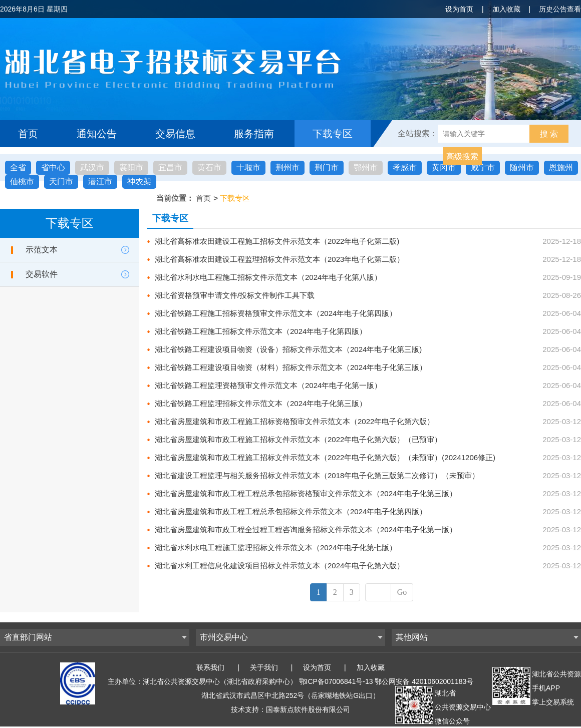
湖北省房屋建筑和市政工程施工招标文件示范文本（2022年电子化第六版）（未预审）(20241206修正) (325, 457)
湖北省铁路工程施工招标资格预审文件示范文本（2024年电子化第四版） (276, 313)
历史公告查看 (560, 9)
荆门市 (327, 167)
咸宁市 (483, 167)
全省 (18, 167)
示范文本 (42, 250)
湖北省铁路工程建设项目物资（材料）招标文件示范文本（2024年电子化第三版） (291, 367)
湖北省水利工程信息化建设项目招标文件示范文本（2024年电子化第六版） (279, 566)
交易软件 (42, 274)
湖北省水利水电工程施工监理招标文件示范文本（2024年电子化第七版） (276, 548)
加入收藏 (506, 9)
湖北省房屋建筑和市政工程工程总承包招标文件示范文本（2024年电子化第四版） (291, 511)
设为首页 (459, 9)
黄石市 (209, 167)
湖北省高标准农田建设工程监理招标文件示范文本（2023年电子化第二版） (279, 259)
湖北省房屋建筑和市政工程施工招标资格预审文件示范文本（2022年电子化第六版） (295, 421)
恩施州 (561, 167)
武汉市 (92, 167)
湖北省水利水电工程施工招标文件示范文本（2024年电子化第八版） (268, 277)
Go (402, 592)
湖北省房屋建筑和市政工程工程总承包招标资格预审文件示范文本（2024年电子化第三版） (306, 493)
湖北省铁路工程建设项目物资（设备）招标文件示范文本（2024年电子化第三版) (288, 349)
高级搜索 (462, 156)
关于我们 (264, 667)
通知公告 (97, 134)
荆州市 (287, 167)
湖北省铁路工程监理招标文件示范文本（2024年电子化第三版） (261, 403)
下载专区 (333, 134)
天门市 (61, 181)
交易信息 (175, 134)
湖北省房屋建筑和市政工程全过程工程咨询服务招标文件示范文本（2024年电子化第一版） (306, 529)
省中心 (53, 167)
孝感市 (405, 167)
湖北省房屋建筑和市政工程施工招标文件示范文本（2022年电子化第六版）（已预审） (298, 439)
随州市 (522, 167)
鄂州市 (366, 167)
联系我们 (210, 667)
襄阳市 (131, 167)
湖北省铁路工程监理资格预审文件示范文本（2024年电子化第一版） (268, 385)
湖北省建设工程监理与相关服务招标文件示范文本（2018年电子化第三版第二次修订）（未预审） (317, 475)
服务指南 (254, 134)
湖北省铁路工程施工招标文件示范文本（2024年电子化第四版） (261, 331)
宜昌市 (170, 167)
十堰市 (248, 167)
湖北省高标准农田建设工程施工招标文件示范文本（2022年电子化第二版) (277, 241)
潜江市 (100, 181)
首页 (28, 134)
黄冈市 (444, 167)
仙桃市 (22, 181)
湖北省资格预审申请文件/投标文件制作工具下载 (235, 295)
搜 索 (549, 134)
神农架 (139, 181)
